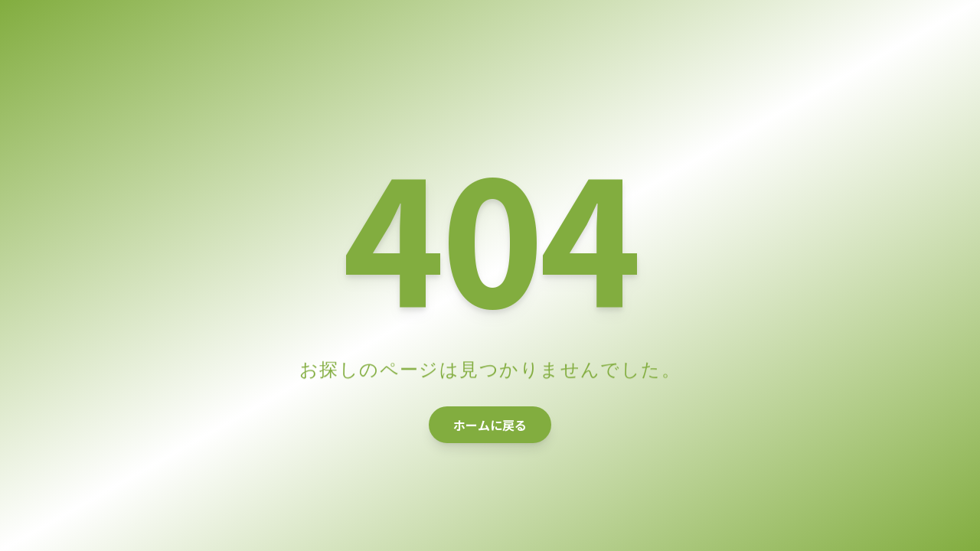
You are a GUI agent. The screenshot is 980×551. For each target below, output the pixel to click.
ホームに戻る (490, 425)
